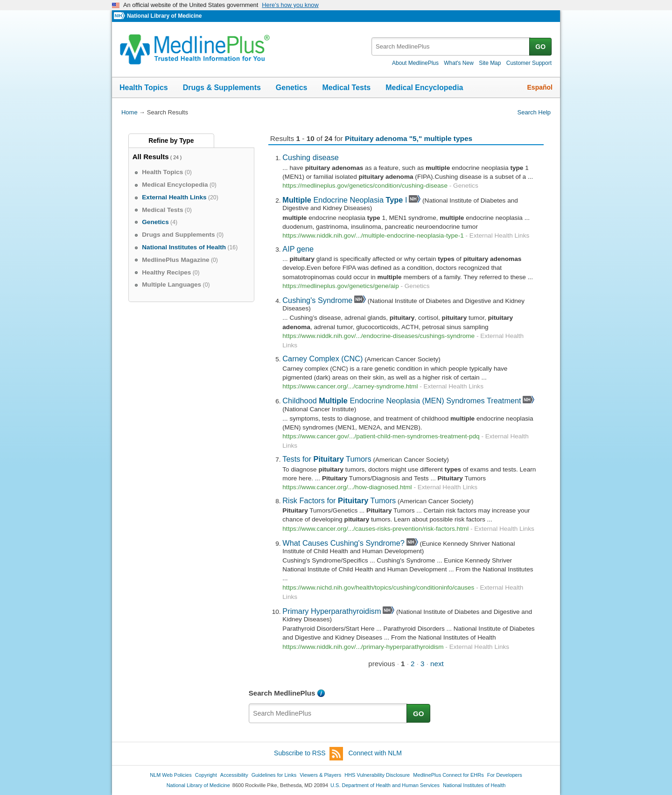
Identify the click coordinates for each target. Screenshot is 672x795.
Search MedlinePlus (282, 693)
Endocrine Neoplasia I (345, 200)
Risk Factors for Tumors (339, 500)
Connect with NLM (375, 753)
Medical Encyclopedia (424, 88)
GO (540, 47)
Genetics (292, 88)
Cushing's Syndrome (317, 300)
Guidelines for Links (274, 775)
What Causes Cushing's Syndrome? (343, 543)
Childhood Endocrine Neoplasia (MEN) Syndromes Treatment (402, 401)
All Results (151, 157)
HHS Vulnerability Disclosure (377, 775)
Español (540, 87)
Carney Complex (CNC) (322, 359)
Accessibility (234, 775)
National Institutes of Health (474, 785)
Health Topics (144, 88)
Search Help (534, 112)
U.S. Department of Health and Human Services (385, 785)
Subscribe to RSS (308, 754)
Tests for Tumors (327, 459)
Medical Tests (346, 88)
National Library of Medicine (164, 16)
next (437, 664)
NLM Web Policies (171, 775)
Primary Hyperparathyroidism (332, 611)
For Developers (505, 775)
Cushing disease (311, 157)
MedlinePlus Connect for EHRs (448, 775)
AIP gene (298, 249)
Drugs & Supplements (222, 88)
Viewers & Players (320, 775)
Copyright (206, 775)
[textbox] (451, 46)
